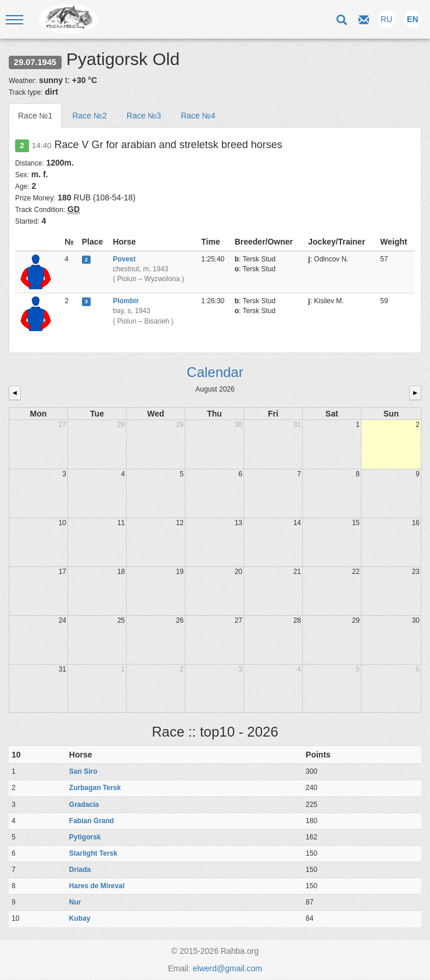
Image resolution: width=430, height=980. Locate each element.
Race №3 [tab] (144, 116)
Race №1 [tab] (35, 116)
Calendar (215, 372)
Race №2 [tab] (89, 116)
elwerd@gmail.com (227, 968)
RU (386, 19)
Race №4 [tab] (198, 116)
